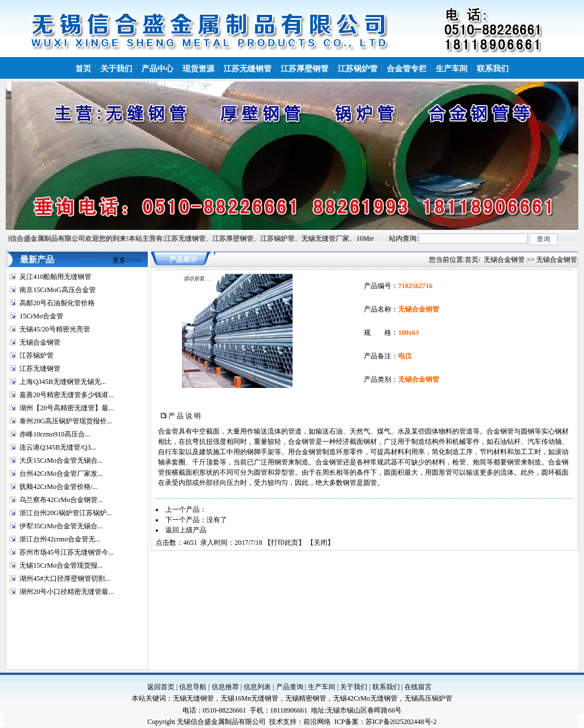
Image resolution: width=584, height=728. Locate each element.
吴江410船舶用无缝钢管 (55, 277)
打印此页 (285, 543)
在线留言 (418, 687)
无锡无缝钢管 (193, 698)
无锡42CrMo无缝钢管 (365, 698)
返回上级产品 (186, 530)
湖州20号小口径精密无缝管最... (66, 592)
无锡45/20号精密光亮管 (54, 329)
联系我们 (386, 687)
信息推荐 (225, 687)
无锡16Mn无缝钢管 (250, 698)
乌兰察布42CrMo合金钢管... (61, 500)
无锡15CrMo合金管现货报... (61, 565)
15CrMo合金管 (41, 316)
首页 (472, 260)
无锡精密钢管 (306, 698)
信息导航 (193, 687)
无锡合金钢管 (40, 342)
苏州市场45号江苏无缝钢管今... (66, 552)
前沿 (310, 722)
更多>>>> (127, 260)
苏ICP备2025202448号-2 (401, 722)
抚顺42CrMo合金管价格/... (58, 487)
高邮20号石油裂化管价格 (57, 303)
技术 (276, 722)
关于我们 (354, 687)
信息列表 (257, 687)
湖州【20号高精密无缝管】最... (66, 408)
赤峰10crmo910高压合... (55, 434)
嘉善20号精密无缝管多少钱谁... (66, 395)
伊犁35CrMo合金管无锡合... (61, 526)
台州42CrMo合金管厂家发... (61, 474)
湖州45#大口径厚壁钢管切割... (65, 579)
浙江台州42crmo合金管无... (60, 539)
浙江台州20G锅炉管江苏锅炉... (66, 513)
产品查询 (290, 687)
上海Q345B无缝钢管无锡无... (63, 382)
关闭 (321, 543)
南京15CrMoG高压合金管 (57, 290)
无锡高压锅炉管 (428, 698)
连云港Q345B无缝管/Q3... (58, 447)
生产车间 (322, 687)
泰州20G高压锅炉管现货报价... (66, 421)
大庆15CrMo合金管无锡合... (61, 460)
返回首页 (161, 687)
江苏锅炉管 (36, 355)
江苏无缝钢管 (40, 369)
